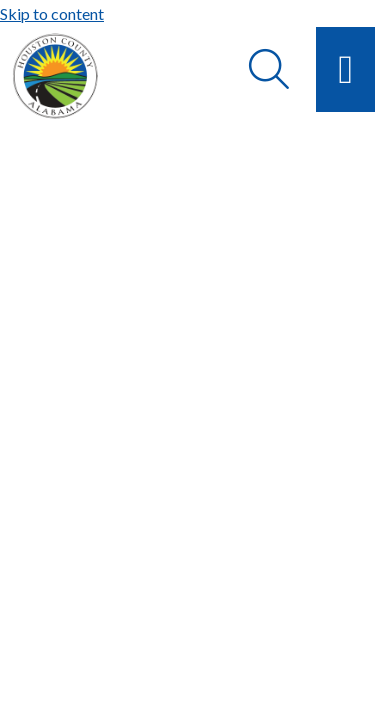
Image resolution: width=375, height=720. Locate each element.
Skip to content (52, 13)
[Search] (269, 69)
